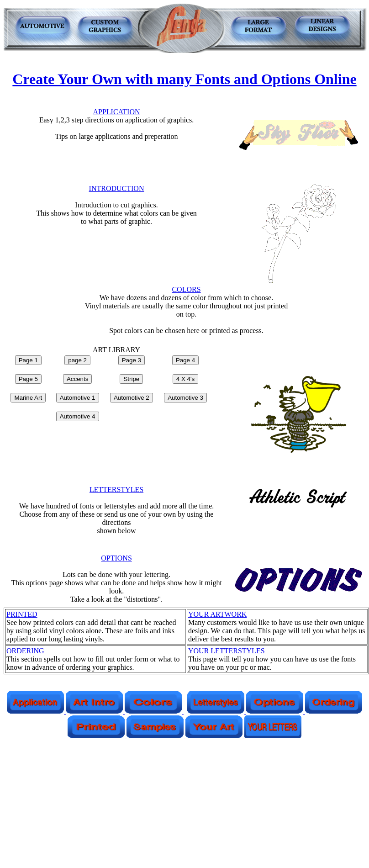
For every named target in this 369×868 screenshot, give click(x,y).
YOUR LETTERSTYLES (227, 651)
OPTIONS (116, 558)
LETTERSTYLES (116, 490)
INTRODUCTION (117, 188)
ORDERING (25, 651)
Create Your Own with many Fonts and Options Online (184, 79)
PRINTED (22, 614)
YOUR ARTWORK (217, 614)
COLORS (186, 289)
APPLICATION (116, 112)
